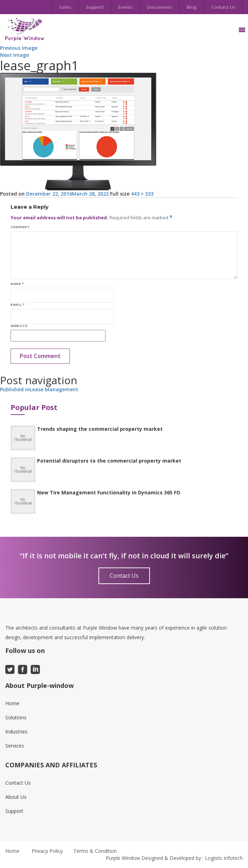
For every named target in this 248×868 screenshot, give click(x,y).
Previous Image (19, 48)
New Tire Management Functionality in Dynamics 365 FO (109, 492)
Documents (160, 7)
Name (17, 284)
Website (19, 326)
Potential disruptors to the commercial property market (109, 461)
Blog (192, 7)
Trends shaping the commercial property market (100, 429)
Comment (20, 227)
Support (95, 7)
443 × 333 (142, 194)
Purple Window (123, 858)
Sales (65, 7)
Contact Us (223, 7)
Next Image (14, 55)
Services (15, 746)
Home (12, 703)
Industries (16, 732)
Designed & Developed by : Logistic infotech (192, 858)
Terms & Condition (95, 851)
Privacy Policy (47, 851)
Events (125, 7)
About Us (16, 797)
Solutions (16, 717)
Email (17, 305)
